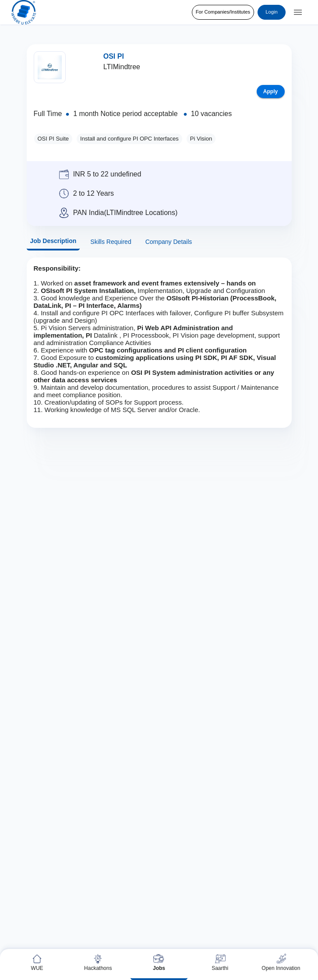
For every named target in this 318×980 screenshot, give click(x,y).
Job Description (53, 241)
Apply (271, 92)
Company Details (169, 242)
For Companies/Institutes (223, 12)
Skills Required (111, 242)
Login (272, 12)
